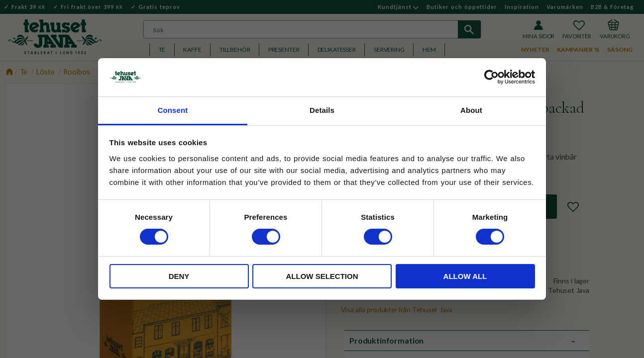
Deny (179, 276)
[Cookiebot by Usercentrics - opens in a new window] (491, 77)
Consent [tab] (173, 110)
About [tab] (471, 110)
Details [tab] (322, 110)
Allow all (465, 276)
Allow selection (322, 276)
